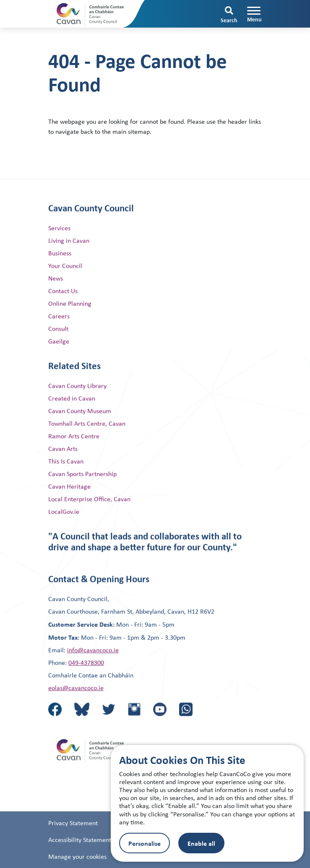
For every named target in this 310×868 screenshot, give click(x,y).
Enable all (201, 843)
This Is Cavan (66, 483)
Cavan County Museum (80, 433)
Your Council (65, 288)
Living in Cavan (69, 262)
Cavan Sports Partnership (82, 496)
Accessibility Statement (80, 859)
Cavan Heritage (69, 508)
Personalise (145, 843)
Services (59, 250)
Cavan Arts (63, 470)
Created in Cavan (72, 420)
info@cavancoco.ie (93, 672)
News (56, 300)
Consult (58, 351)
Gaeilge (59, 363)
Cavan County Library (77, 408)
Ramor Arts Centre (74, 458)
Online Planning (70, 325)
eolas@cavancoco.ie (76, 710)
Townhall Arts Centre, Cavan (87, 445)
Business (60, 275)
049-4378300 (86, 684)
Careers (59, 338)
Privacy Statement (73, 842)
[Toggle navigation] (254, 14)
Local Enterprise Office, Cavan (89, 521)
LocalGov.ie (64, 533)
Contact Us (63, 313)
